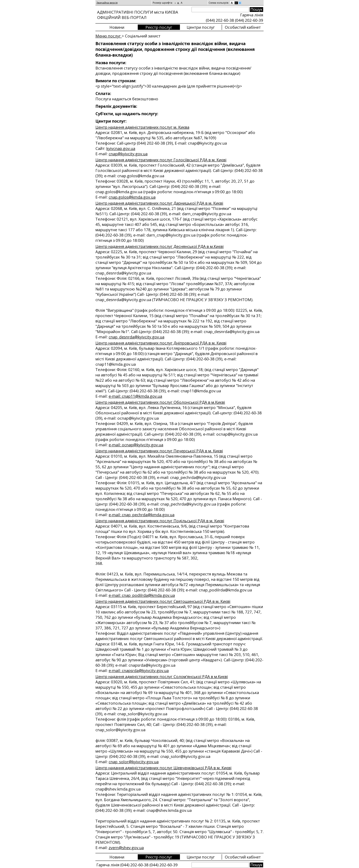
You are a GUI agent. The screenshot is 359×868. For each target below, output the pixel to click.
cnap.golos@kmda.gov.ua (132, 197)
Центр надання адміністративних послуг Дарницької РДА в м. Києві (159, 203)
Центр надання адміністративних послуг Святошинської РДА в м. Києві (163, 601)
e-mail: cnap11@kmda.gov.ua (135, 396)
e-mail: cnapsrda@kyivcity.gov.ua (139, 670)
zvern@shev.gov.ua (126, 848)
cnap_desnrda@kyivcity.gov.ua (136, 337)
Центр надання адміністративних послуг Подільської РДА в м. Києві (160, 521)
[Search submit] (256, 10)
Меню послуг (109, 36)
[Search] (220, 10)
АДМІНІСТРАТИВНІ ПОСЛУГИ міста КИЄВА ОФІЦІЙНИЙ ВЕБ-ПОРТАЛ (138, 15)
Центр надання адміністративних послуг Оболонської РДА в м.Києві (160, 402)
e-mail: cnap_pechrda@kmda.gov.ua (142, 515)
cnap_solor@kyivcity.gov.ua (134, 762)
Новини (117, 27)
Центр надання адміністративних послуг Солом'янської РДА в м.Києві (162, 676)
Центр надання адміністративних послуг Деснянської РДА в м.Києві (160, 246)
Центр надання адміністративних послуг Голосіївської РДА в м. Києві (161, 160)
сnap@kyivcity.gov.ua (128, 154)
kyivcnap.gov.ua (121, 148)
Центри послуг (201, 27)
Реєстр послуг (159, 27)
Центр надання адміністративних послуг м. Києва (142, 127)
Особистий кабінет (243, 27)
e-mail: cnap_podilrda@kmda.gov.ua (142, 595)
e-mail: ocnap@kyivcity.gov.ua (136, 445)
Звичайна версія (107, 3)
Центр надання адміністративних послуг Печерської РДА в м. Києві (159, 451)
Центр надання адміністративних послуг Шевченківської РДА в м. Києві (163, 768)
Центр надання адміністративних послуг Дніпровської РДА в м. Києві (161, 343)
